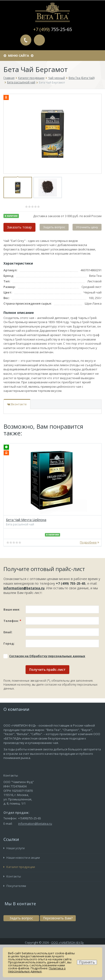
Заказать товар (19, 227)
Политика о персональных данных (37, 970)
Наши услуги (14, 848)
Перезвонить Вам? (26, 40)
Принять (87, 962)
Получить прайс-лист (47, 669)
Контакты (12, 876)
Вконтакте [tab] (17, 404)
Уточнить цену (87, 227)
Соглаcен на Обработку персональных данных (47, 656)
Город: (9, 643)
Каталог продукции (31, 78)
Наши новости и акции (22, 858)
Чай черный (57, 78)
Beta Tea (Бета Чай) (82, 78)
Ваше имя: (12, 609)
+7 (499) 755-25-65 (71, 583)
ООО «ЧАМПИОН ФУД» (67, 943)
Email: (8, 632)
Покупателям (15, 886)
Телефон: (12, 621)
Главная (9, 78)
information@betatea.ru (24, 588)
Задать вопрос (39, 40)
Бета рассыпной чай (21, 82)
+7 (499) (52, 29)
